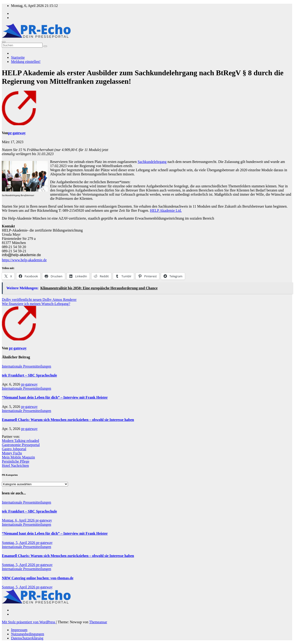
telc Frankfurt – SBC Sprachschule (29, 375)
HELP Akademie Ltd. (166, 210)
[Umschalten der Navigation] (4, 42)
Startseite (18, 57)
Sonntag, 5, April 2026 (19, 543)
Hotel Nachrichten (15, 466)
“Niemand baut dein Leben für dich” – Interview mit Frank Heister (55, 397)
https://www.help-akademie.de (24, 260)
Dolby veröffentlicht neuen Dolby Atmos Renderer (39, 300)
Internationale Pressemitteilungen (27, 366)
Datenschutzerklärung (27, 638)
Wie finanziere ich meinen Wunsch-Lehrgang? (36, 304)
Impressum (19, 630)
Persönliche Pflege (16, 461)
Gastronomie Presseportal (21, 445)
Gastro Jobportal (14, 449)
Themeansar (98, 622)
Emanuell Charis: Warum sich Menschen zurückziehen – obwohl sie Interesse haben (68, 420)
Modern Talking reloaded (20, 441)
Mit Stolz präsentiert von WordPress (29, 622)
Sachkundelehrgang (152, 162)
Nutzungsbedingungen (28, 634)
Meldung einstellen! (26, 62)
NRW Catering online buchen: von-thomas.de (38, 578)
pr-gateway (17, 133)
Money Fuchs (12, 453)
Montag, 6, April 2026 (19, 520)
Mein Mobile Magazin (18, 457)
